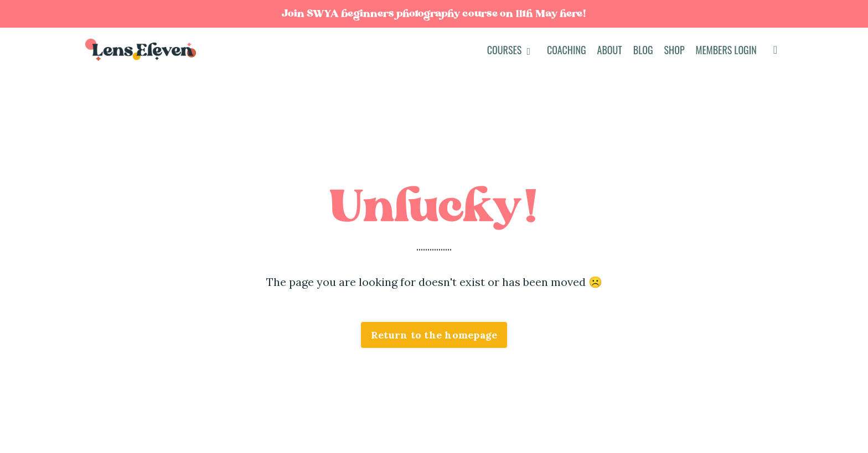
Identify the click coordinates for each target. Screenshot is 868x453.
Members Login (726, 50)
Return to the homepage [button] (434, 335)
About (610, 50)
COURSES (509, 50)
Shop (675, 50)
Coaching (567, 50)
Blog (643, 50)
